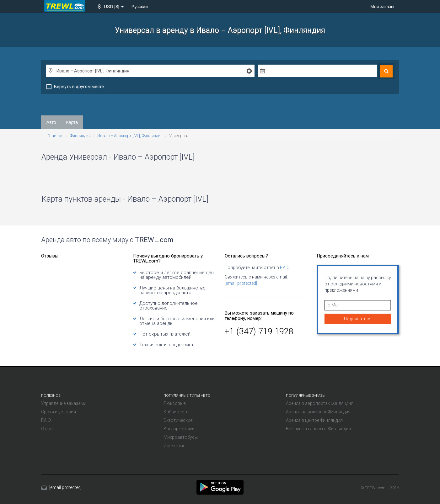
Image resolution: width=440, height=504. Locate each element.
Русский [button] (140, 7)
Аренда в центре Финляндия (314, 420)
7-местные (174, 446)
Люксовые (174, 403)
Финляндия (80, 136)
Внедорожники (179, 429)
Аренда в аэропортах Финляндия (320, 403)
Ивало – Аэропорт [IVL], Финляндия (130, 136)
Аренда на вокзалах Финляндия (318, 412)
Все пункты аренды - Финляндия (318, 429)
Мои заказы (382, 7)
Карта (72, 122)
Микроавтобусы (181, 437)
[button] (111, 7)
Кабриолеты (176, 412)
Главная (55, 136)
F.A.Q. (285, 268)
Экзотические (178, 420)
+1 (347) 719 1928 (259, 332)
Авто (51, 122)
